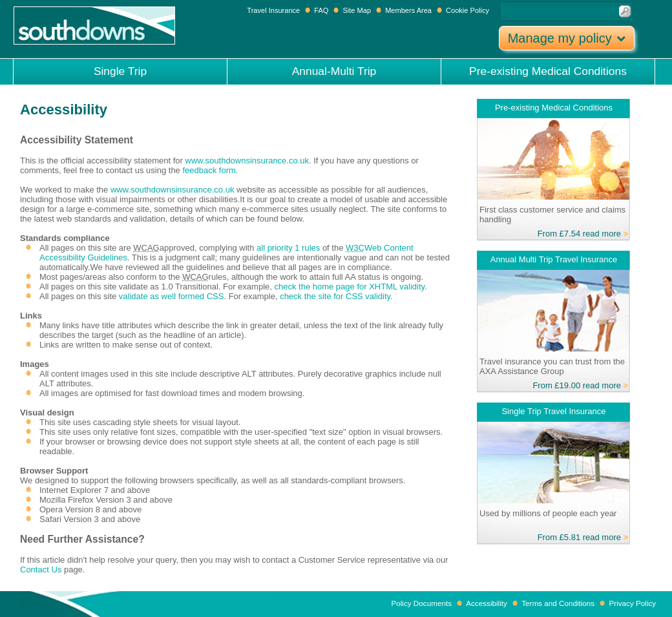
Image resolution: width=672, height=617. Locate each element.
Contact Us (41, 570)
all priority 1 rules (289, 248)
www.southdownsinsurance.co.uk (247, 161)
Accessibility (487, 603)
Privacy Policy (632, 603)
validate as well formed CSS (172, 296)
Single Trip (120, 71)
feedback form (209, 170)
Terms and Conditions (558, 603)
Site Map (357, 10)
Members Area (408, 10)
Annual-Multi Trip (334, 71)
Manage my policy (567, 38)
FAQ (321, 10)
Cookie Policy (467, 10)
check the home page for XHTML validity (349, 287)
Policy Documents (421, 603)
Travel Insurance (274, 10)
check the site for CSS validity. (336, 296)
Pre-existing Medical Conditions (548, 71)
